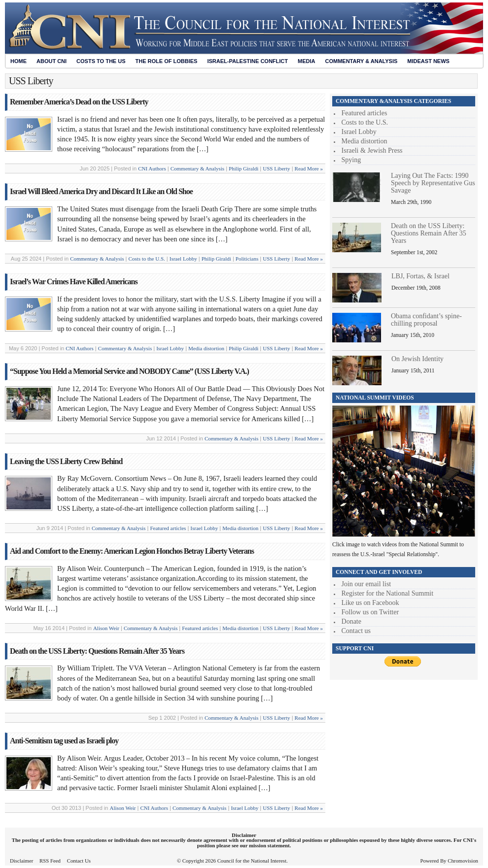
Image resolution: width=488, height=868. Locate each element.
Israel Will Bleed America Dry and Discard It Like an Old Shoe (101, 191)
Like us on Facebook (370, 603)
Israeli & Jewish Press (372, 150)
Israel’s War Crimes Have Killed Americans (74, 282)
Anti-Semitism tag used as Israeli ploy (64, 741)
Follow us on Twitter (370, 612)
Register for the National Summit (388, 593)
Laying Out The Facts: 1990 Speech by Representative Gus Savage (433, 183)
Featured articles (168, 528)
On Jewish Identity (418, 359)
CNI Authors (152, 168)
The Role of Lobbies (167, 61)
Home (18, 61)
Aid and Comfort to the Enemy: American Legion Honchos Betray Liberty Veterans (132, 551)
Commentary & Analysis (361, 61)
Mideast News (428, 61)
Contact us (356, 631)
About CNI (52, 61)
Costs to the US (101, 61)
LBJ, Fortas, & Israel (420, 276)
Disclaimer (21, 861)
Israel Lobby (183, 259)
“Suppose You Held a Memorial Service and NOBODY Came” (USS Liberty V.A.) (129, 371)
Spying (351, 160)
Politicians (247, 259)
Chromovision (463, 861)
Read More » (309, 168)
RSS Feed (50, 861)
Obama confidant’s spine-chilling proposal (426, 320)
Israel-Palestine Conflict (247, 61)
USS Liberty (276, 168)
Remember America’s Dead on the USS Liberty (79, 102)
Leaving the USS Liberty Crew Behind (66, 461)
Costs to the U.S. (147, 259)
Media (306, 61)
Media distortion (206, 348)
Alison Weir (106, 628)
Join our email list (366, 584)
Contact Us (79, 861)
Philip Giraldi (244, 168)
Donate (351, 621)
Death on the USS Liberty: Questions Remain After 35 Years (97, 651)
